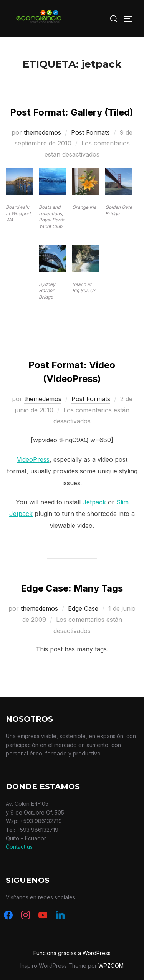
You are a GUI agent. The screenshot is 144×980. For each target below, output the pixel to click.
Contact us (19, 847)
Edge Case (83, 608)
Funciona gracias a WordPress (72, 953)
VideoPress (33, 459)
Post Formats (90, 132)
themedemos (42, 132)
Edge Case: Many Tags (72, 588)
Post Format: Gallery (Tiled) (72, 112)
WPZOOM (111, 966)
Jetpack (94, 502)
